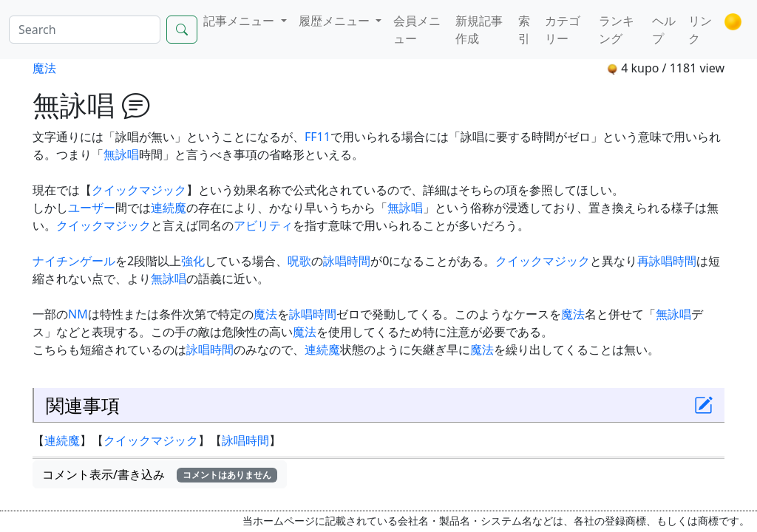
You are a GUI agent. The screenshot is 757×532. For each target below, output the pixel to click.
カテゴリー (563, 30)
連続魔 (169, 208)
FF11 (318, 137)
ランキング (617, 30)
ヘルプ (664, 30)
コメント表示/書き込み (160, 474)
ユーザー (92, 208)
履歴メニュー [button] (336, 21)
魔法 (44, 68)
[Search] (85, 30)
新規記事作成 (479, 30)
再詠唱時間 (667, 261)
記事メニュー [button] (240, 21)
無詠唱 (121, 154)
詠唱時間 (347, 261)
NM (78, 314)
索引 (524, 30)
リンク (700, 30)
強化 (193, 261)
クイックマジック (139, 190)
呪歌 (299, 261)
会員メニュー (417, 30)
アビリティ (263, 225)
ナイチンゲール (74, 261)
